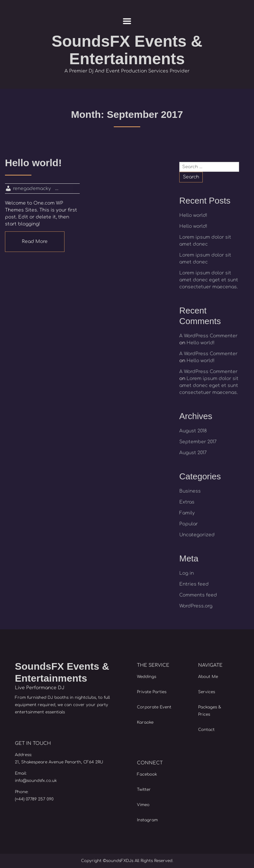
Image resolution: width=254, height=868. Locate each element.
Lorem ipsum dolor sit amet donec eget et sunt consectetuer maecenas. (209, 280)
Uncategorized (197, 535)
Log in (187, 573)
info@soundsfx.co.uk (36, 781)
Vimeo (143, 805)
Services (207, 692)
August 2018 (193, 431)
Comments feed (198, 595)
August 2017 (193, 453)
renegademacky (32, 189)
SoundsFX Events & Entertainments (127, 50)
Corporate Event (154, 707)
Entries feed (194, 584)
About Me (208, 677)
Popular (189, 524)
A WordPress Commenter (208, 336)
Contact (206, 730)
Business (190, 491)
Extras (187, 502)
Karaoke (145, 722)
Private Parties (152, 692)
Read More (35, 241)
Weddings (147, 677)
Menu (127, 21)
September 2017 (198, 442)
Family (187, 513)
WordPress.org (196, 606)
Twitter (144, 790)
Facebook (147, 774)
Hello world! (193, 215)
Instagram (147, 820)
